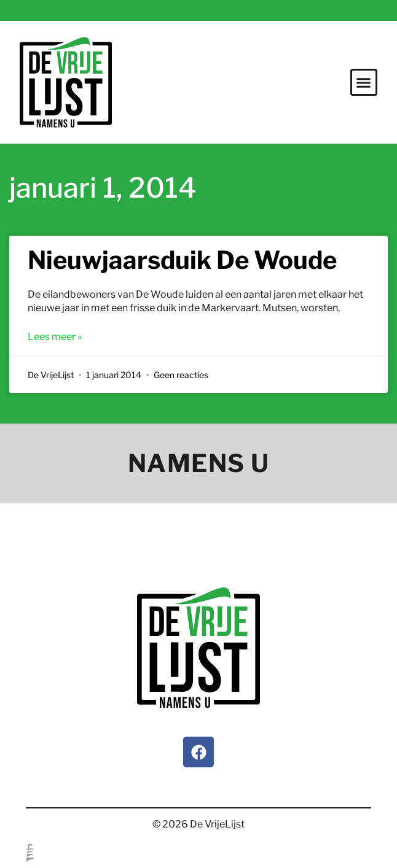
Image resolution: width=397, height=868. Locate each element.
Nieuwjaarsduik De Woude (182, 260)
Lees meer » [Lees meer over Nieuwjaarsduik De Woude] (55, 337)
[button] (364, 82)
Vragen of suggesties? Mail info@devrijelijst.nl (198, 10)
